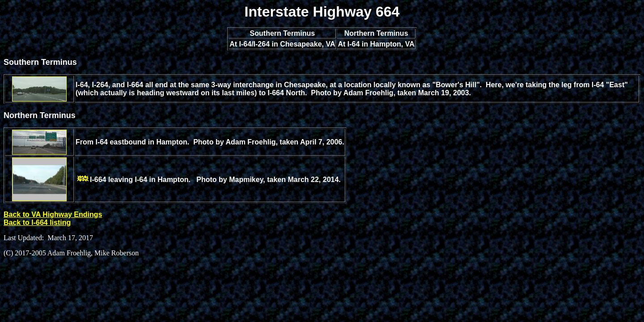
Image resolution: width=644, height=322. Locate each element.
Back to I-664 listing (37, 222)
